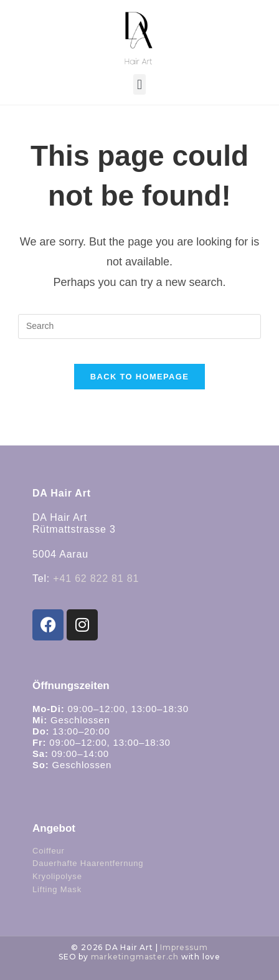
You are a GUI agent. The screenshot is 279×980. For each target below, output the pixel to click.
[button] (139, 84)
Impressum (184, 947)
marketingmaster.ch (135, 957)
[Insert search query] (139, 326)
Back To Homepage (139, 377)
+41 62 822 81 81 (96, 578)
